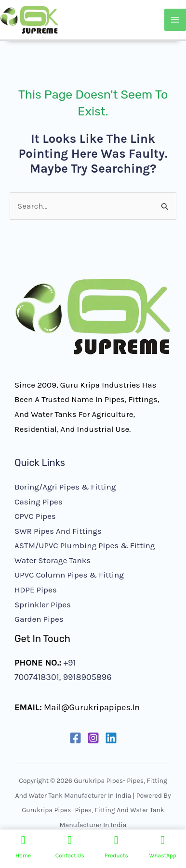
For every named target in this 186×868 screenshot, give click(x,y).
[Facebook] (75, 738)
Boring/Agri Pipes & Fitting (65, 487)
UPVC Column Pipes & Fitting (69, 575)
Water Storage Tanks (53, 560)
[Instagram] (93, 738)
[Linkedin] (111, 738)
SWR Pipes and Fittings (58, 531)
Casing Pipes (39, 502)
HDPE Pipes (36, 590)
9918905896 (86, 677)
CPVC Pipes (35, 516)
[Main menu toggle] (175, 20)
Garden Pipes (39, 619)
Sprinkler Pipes (43, 604)
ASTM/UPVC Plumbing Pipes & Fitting (85, 545)
